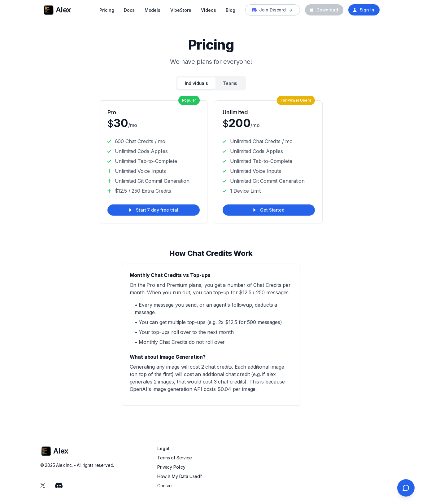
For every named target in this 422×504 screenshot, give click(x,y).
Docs (129, 10)
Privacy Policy (171, 467)
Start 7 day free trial (153, 210)
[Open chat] (406, 488)
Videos (208, 10)
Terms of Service (174, 458)
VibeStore (181, 10)
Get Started (268, 210)
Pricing (107, 10)
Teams (230, 83)
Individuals (196, 83)
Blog (230, 10)
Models (152, 10)
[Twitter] (43, 485)
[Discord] (59, 485)
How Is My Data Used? (180, 476)
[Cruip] (49, 10)
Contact (165, 486)
